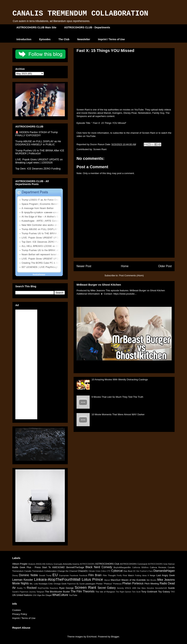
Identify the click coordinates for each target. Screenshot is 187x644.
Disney (15, 576)
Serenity (120, 588)
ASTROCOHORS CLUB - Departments (87, 27)
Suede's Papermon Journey (24, 592)
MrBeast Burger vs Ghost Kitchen (99, 285)
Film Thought (109, 575)
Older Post (165, 266)
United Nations (24, 595)
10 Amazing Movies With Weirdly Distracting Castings (120, 380)
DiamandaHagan (164, 571)
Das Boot (128, 571)
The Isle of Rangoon (105, 592)
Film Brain (95, 575)
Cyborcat (117, 571)
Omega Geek (60, 584)
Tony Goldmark (149, 592)
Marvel (107, 580)
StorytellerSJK (161, 588)
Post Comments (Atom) (131, 275)
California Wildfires (140, 567)
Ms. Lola (34, 584)
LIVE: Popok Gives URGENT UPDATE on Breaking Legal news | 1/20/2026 (39, 161)
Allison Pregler (20, 564)
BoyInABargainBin (122, 567)
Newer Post (84, 266)
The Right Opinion (124, 592)
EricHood (92, 637)
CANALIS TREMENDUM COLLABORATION (80, 14)
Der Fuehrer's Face (145, 571)
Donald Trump (45, 576)
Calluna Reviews (158, 567)
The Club (64, 39)
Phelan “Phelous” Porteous (109, 584)
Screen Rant (100, 149)
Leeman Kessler (23, 580)
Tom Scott (136, 592)
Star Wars (142, 588)
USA (34, 595)
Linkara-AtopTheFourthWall (57, 579)
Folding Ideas (141, 576)
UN (14, 595)
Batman (171, 564)
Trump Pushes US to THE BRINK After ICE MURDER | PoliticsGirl (40, 152)
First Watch (128, 575)
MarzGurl (116, 580)
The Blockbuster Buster (57, 592)
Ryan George (66, 588)
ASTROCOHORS (87, 564)
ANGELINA (41, 564)
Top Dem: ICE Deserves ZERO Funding (38, 169)
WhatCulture (60, 595)
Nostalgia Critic (46, 584)
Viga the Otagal (44, 595)
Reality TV (21, 588)
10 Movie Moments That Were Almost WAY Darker (118, 414)
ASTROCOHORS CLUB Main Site (36, 27)
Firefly (119, 576)
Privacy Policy (20, 614)
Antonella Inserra (71, 564)
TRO (173, 592)
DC (134, 571)
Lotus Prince (92, 579)
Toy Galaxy (164, 592)
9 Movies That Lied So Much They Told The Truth (117, 397)
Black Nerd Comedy (99, 567)
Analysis (32, 564)
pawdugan (90, 584)
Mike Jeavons (166, 580)
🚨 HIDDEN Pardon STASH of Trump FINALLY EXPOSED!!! (37, 134)
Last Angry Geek (166, 575)
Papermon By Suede (76, 584)
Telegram (40, 592)
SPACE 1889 (130, 588)
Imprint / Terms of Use (111, 39)
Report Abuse (21, 628)
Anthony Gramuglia (54, 564)
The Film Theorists (83, 591)
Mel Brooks (151, 580)
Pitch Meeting (152, 584)
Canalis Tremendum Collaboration (41, 571)
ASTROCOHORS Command (134, 564)
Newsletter (84, 39)
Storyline (150, 588)
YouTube (73, 595)
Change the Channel (67, 571)
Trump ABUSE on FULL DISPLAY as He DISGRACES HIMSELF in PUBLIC (38, 143)
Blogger (115, 637)
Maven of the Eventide (134, 580)
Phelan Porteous (133, 583)
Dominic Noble (28, 575)
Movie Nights (21, 583)
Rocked (32, 588)
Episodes (45, 39)
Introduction (24, 39)
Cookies (17, 610)
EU (55, 575)
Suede (171, 588)
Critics (103, 571)
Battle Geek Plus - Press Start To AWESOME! (39, 567)
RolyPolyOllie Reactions (48, 588)
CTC (109, 571)
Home (125, 266)
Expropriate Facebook (69, 576)
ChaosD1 (83, 571)
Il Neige (152, 575)
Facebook (83, 576)
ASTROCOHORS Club (107, 564)
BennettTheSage (75, 567)
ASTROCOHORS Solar (158, 564)
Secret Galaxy (107, 588)
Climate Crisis (94, 571)
